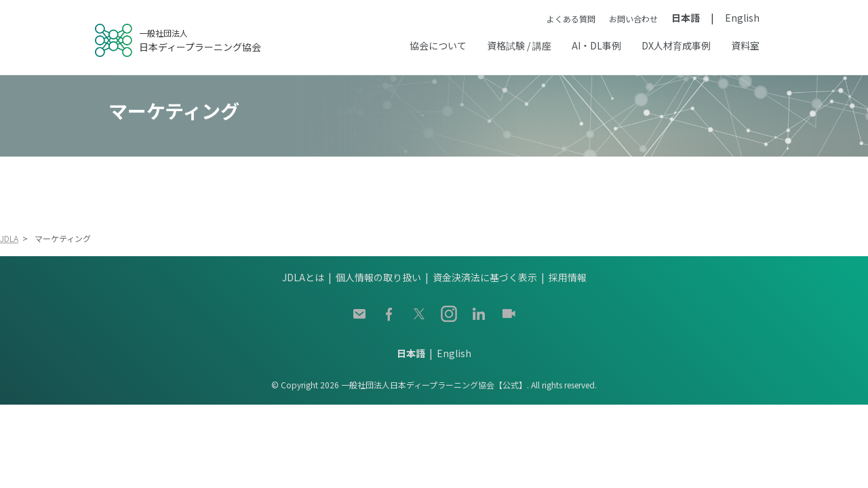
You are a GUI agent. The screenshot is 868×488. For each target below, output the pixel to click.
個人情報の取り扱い (378, 277)
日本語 (686, 18)
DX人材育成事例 (676, 45)
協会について (438, 45)
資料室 (745, 45)
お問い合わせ (633, 19)
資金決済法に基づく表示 (485, 277)
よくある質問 (571, 19)
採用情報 (568, 277)
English (742, 18)
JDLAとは (303, 277)
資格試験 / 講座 (519, 45)
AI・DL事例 (596, 45)
